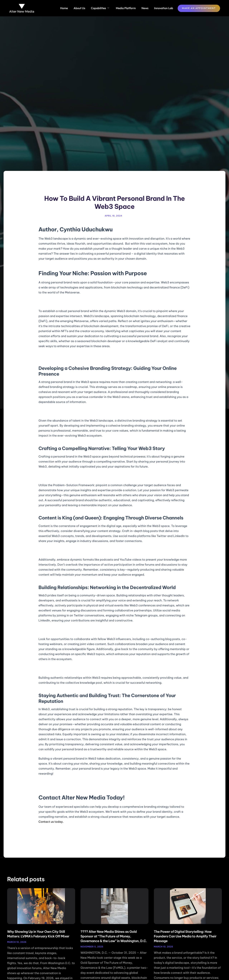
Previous (49, 836)
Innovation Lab (164, 8)
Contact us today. (51, 822)
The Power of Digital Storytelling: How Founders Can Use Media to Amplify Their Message (185, 936)
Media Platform (126, 8)
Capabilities (100, 8)
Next (182, 836)
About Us (79, 8)
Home (64, 8)
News (145, 8)
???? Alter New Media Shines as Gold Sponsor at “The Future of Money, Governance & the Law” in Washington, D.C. (114, 936)
